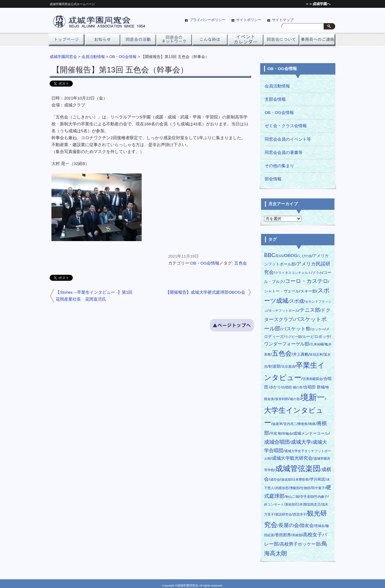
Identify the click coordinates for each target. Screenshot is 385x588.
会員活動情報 (277, 86)
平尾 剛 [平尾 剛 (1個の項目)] (276, 433)
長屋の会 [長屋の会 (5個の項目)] (289, 525)
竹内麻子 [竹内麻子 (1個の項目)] (321, 497)
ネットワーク (174, 41)
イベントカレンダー (246, 41)
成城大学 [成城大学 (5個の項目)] (301, 442)
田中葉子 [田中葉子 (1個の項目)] (318, 488)
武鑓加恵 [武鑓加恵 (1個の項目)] (282, 488)
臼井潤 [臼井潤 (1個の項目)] (301, 504)
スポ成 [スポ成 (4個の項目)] (297, 301)
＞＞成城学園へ (318, 4)
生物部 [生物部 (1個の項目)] (305, 488)
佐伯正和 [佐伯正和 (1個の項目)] (316, 354)
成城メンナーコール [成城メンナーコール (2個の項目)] (311, 433)
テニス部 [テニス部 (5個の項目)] (310, 310)
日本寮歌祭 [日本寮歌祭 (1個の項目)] (300, 479)
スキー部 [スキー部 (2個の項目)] (308, 291)
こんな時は (210, 41)
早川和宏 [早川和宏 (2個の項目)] (318, 479)
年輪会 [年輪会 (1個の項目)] (287, 433)
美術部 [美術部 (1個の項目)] (290, 504)
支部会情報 (275, 99)
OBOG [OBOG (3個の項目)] (291, 256)
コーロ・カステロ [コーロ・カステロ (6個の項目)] (306, 281)
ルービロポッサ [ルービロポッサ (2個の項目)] (316, 337)
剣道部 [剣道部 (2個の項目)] (274, 366)
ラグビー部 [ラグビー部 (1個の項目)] (293, 337)
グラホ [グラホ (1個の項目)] (317, 273)
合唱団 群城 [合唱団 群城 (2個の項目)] (314, 387)
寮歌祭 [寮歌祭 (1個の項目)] (303, 424)
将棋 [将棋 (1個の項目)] (312, 424)
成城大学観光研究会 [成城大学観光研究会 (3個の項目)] (292, 458)
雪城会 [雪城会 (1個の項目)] (320, 526)
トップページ (66, 41)
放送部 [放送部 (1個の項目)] (286, 479)
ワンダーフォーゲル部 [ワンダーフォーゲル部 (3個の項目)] (287, 344)
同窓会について (281, 41)
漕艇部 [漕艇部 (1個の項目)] (295, 488)
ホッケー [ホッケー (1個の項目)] (318, 329)
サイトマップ (283, 20)
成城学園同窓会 (63, 57)
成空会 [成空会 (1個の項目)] (275, 479)
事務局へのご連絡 (317, 41)
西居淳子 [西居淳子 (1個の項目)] (300, 514)
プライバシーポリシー (208, 20)
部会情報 (273, 179)
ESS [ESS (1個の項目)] (280, 256)
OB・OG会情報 (205, 263)
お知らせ (102, 41)
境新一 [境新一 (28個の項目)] (313, 397)
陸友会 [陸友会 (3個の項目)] (307, 525)
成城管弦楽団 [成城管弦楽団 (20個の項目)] (298, 469)
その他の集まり (279, 166)
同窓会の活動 (138, 41)
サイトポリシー (249, 20)
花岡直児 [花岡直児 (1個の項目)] (314, 504)
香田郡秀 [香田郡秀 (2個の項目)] (283, 535)
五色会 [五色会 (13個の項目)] (282, 353)
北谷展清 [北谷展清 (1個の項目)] (288, 366)
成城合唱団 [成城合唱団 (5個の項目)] (277, 442)
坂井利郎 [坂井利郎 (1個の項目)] (282, 399)
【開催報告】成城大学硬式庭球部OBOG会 (205, 292)
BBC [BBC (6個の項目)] (270, 255)
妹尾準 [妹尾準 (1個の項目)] (277, 424)
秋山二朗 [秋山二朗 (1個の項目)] (292, 497)
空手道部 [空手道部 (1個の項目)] (307, 497)
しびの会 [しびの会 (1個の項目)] (305, 256)
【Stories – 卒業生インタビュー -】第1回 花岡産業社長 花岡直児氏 (96, 296)
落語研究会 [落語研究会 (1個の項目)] (283, 514)
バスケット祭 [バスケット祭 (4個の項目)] (296, 329)
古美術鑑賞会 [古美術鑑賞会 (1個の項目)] (313, 379)
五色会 (241, 263)
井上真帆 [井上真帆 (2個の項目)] (301, 354)
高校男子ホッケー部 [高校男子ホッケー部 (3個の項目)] (300, 544)
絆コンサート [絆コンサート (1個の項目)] (274, 504)
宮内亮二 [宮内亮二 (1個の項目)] (290, 424)
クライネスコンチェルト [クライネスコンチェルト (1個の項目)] (293, 273)
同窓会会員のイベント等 (288, 139)
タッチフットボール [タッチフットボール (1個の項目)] (283, 311)
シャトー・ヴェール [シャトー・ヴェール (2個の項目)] (282, 291)
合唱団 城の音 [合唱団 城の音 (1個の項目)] (292, 387)
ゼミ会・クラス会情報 (286, 126)
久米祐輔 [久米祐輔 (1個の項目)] (317, 344)
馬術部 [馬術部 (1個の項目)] (297, 535)
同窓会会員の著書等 (284, 153)
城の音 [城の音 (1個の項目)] (295, 399)
